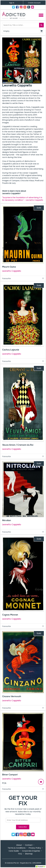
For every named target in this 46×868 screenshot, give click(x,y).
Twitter (13, 7)
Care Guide (14, 851)
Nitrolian (7, 520)
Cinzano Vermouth (12, 696)
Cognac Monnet (10, 615)
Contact (33, 7)
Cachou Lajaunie (11, 350)
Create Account (34, 3)
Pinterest (25, 7)
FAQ (20, 854)
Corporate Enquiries (31, 851)
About (19, 845)
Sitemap (29, 854)
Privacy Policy (35, 848)
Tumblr (29, 7)
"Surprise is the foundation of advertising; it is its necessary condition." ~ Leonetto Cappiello (23, 199)
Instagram (21, 7)
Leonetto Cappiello (12, 271)
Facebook (17, 7)
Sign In (12, 3)
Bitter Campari (10, 775)
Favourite (23, 278)
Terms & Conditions (17, 848)
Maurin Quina (9, 267)
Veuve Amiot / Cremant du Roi (18, 445)
